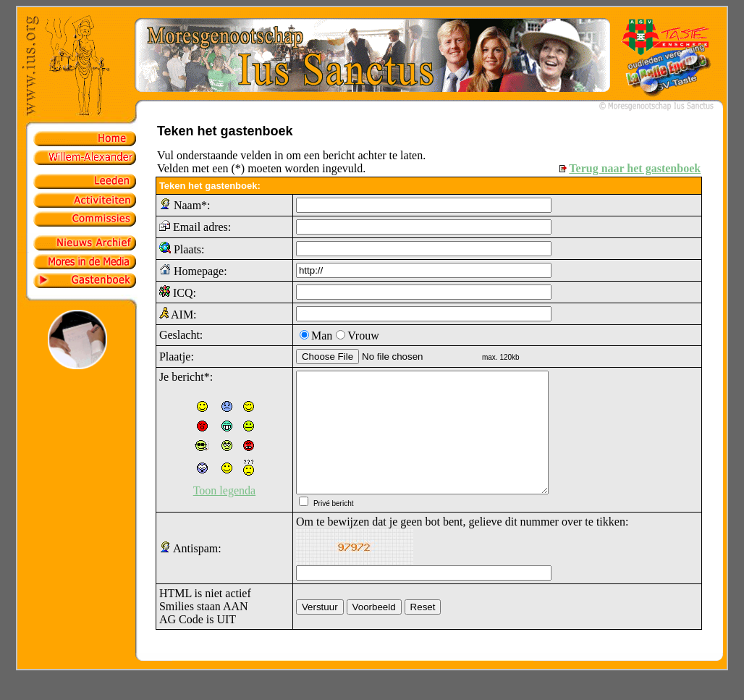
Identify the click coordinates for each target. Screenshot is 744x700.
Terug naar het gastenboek (635, 168)
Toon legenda (224, 490)
